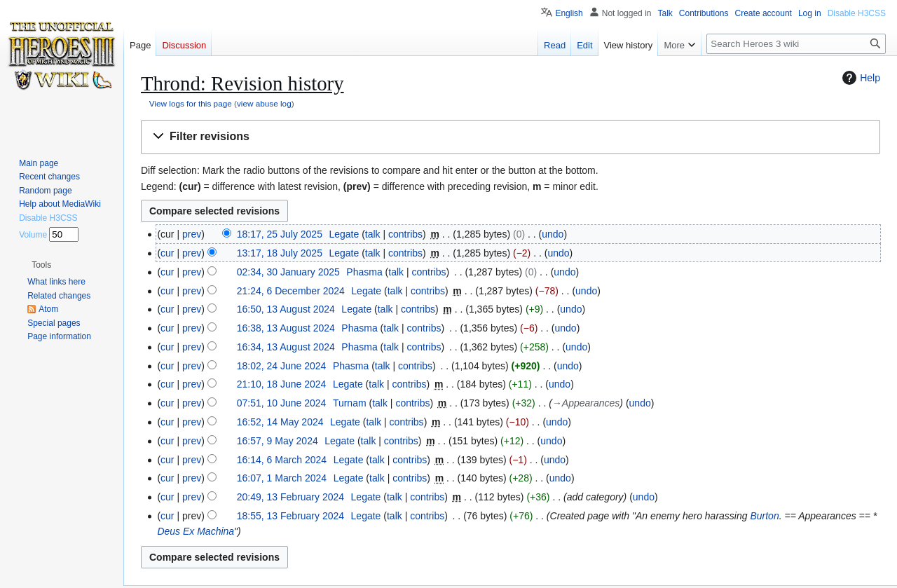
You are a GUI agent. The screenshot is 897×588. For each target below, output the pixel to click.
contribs (405, 234)
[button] (511, 137)
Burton (764, 516)
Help (860, 78)
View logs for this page (191, 103)
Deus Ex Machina (196, 531)
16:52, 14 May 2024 (280, 422)
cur (167, 253)
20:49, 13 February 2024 (290, 497)
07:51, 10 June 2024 (282, 403)
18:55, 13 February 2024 (290, 516)
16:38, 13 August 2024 (286, 328)
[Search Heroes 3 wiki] (796, 44)
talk (373, 234)
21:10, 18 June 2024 (282, 384)
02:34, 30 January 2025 (288, 272)
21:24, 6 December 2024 (291, 291)
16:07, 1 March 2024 (282, 478)
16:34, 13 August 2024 (286, 347)
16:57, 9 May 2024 (278, 441)
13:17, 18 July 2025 (280, 253)
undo (553, 234)
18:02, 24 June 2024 (282, 366)
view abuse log (264, 103)
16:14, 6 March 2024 (282, 460)
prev (192, 234)
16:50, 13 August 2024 (286, 309)
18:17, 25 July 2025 (280, 234)
